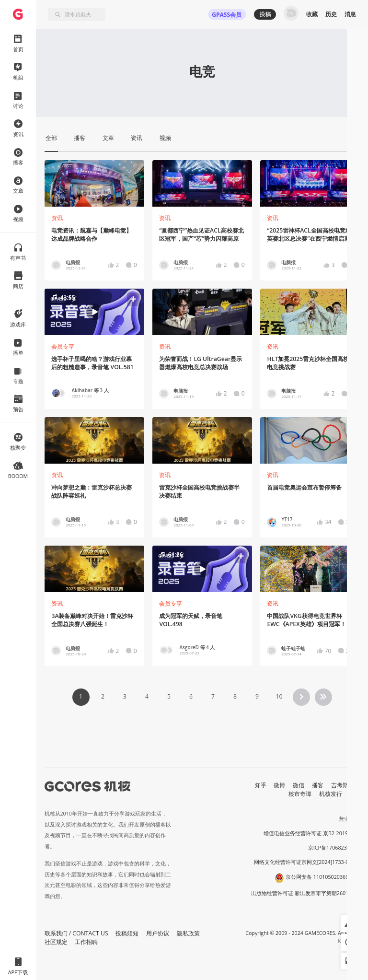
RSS (355, 794)
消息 (350, 14)
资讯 (57, 218)
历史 (331, 14)
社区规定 (56, 942)
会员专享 (63, 346)
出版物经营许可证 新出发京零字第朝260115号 (305, 893)
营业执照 (349, 819)
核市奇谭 (300, 794)
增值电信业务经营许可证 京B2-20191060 (311, 833)
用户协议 (158, 933)
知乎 (261, 785)
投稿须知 (127, 933)
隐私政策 (188, 933)
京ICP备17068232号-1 (334, 848)
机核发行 (331, 794)
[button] (94, 312)
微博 (279, 785)
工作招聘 (86, 942)
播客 (318, 785)
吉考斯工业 (345, 785)
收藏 (312, 14)
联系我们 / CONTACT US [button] (76, 933)
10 (279, 696)
